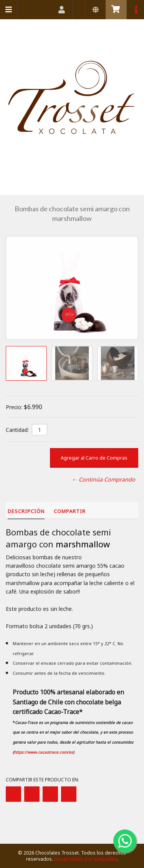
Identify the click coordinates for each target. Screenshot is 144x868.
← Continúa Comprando (103, 479)
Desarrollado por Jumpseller (85, 859)
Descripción (26, 511)
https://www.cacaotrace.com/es (43, 752)
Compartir (70, 511)
